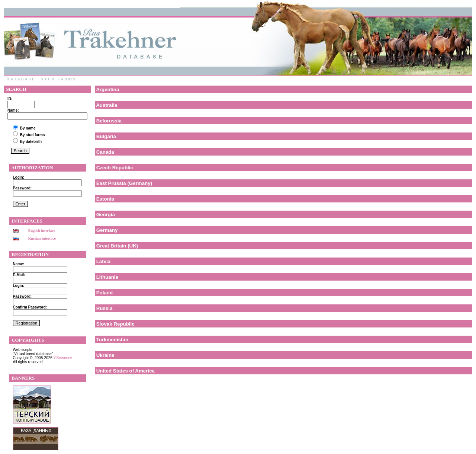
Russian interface (42, 238)
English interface (42, 231)
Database (21, 79)
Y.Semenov (62, 358)
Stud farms (58, 79)
